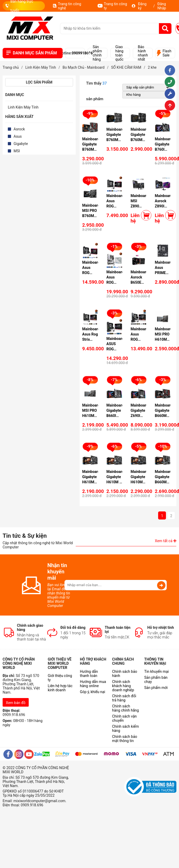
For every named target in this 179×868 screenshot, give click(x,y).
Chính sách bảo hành (124, 674)
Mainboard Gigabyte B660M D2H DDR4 (163, 482)
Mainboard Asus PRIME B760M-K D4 (163, 273)
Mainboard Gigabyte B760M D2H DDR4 (139, 140)
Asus (18, 136)
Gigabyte (21, 144)
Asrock (19, 129)
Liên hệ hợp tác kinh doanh (60, 688)
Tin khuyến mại (157, 671)
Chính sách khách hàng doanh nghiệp (123, 686)
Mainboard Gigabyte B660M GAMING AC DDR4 (163, 416)
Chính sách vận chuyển (124, 718)
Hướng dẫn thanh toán (89, 674)
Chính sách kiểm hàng (125, 728)
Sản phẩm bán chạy (156, 680)
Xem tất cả (166, 541)
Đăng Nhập (162, 6)
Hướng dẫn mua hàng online (93, 684)
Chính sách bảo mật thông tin (124, 739)
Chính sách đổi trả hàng (124, 698)
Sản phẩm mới (156, 688)
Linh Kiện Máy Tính (23, 107)
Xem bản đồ (16, 703)
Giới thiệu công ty (60, 678)
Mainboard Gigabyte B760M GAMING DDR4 (91, 149)
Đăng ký (142, 6)
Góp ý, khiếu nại (93, 692)
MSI (17, 151)
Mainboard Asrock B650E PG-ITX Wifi (139, 282)
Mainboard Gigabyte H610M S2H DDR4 (139, 482)
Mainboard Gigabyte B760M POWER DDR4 (115, 140)
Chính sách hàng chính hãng (125, 708)
